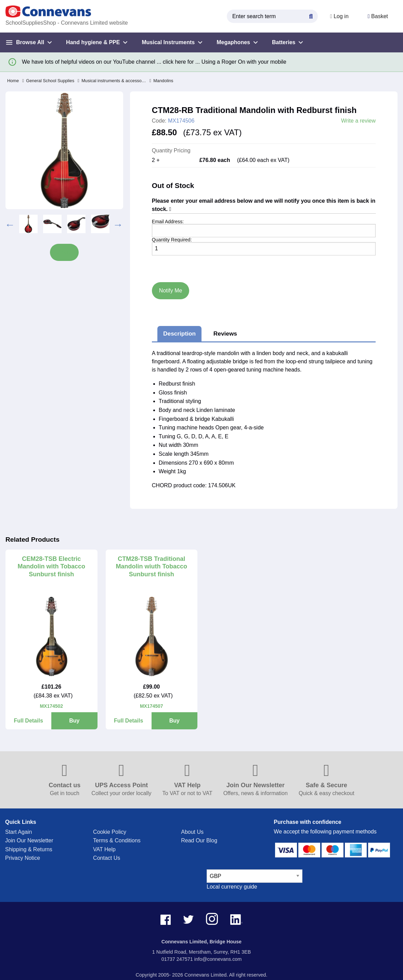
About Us (192, 832)
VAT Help (104, 849)
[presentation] (183, 263)
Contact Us (107, 858)
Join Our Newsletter (29, 840)
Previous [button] (10, 224)
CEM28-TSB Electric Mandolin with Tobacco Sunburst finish (51, 567)
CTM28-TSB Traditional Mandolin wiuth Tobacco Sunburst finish (151, 567)
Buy (74, 721)
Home (13, 81)
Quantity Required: (172, 240)
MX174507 (152, 706)
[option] (28, 224)
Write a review (358, 121)
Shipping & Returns (29, 849)
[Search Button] (311, 15)
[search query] (272, 16)
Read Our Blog (199, 840)
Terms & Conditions (117, 840)
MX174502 (51, 706)
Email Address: (168, 222)
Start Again (18, 832)
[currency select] (255, 876)
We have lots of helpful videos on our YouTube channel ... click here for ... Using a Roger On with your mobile (154, 62)
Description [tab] (179, 334)
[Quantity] (264, 249)
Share (64, 252)
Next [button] (118, 224)
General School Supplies (48, 81)
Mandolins (161, 81)
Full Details (28, 721)
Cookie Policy (110, 832)
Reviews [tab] (225, 334)
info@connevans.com (218, 959)
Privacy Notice (23, 858)
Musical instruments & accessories (112, 81)
